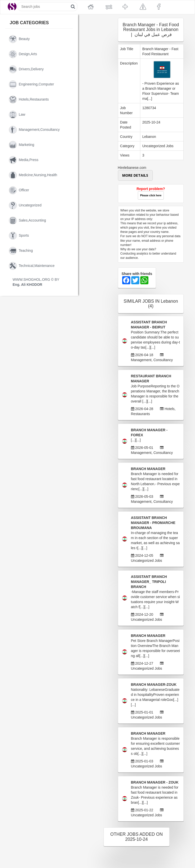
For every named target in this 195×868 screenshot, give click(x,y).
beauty (19, 39)
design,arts (23, 54)
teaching (21, 251)
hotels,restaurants (29, 100)
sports (19, 236)
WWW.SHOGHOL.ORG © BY (36, 282)
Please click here (151, 195)
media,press (24, 160)
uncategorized (25, 205)
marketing (22, 145)
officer (19, 190)
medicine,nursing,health (33, 175)
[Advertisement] (100, 110)
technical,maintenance (32, 266)
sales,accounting (27, 221)
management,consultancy (34, 130)
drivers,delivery (26, 69)
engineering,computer (31, 84)
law (17, 115)
